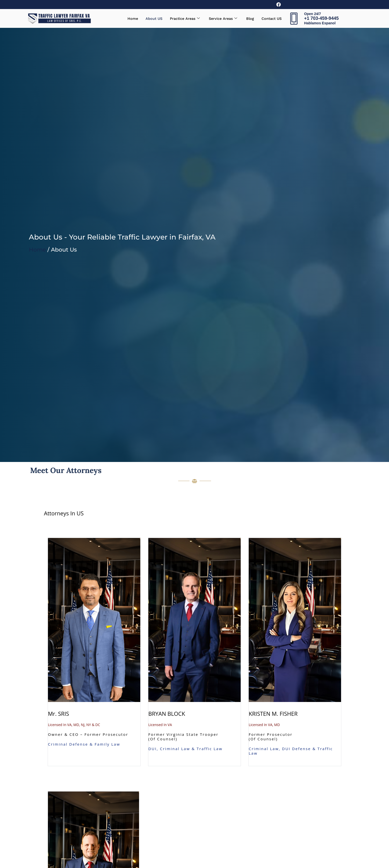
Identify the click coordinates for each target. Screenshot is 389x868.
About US (151, 19)
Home (129, 19)
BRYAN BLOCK (167, 714)
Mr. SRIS (58, 714)
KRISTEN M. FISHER (273, 714)
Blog (249, 19)
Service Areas (221, 19)
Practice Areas (182, 19)
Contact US (271, 19)
